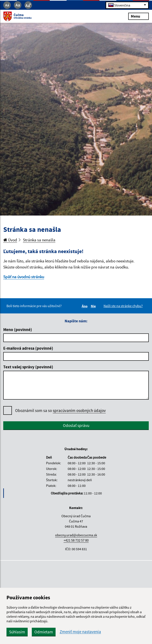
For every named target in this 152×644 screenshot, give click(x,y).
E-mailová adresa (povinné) (28, 348)
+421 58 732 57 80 (76, 540)
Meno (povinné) (18, 329)
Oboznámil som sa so (60, 411)
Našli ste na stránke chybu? (123, 306)
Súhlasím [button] (17, 632)
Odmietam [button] (44, 632)
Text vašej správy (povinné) (28, 367)
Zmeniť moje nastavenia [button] (80, 632)
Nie (94, 306)
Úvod (10, 240)
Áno (85, 306)
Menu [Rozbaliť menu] (138, 16)
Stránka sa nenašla (39, 240)
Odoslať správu (76, 425)
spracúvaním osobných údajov (79, 410)
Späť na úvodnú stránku (24, 277)
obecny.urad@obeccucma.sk (76, 535)
